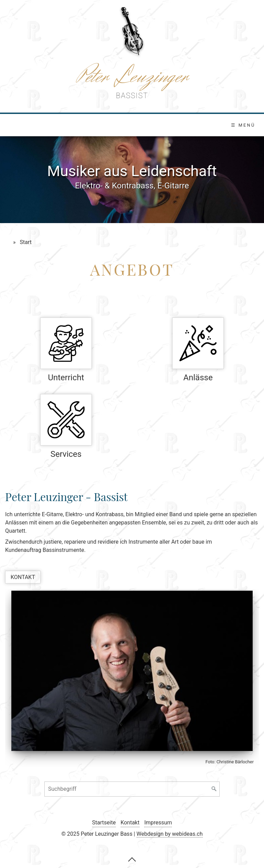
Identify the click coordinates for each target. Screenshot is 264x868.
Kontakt (130, 823)
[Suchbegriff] (132, 789)
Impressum (158, 823)
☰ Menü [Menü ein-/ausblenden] (243, 125)
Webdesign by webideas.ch (170, 834)
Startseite (104, 823)
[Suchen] (214, 789)
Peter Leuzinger (132, 77)
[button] (23, 577)
